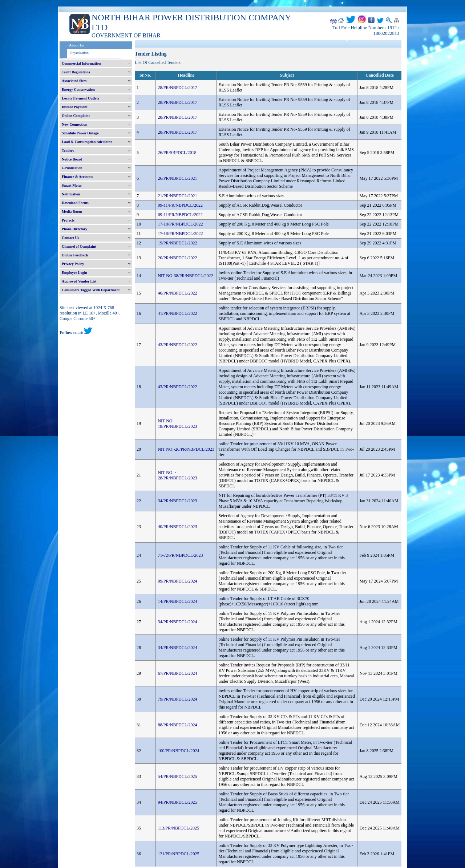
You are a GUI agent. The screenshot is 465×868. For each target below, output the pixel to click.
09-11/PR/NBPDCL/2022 (180, 205)
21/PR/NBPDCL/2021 (177, 196)
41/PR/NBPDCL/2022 (177, 313)
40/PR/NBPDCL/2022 (177, 293)
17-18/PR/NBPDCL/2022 (180, 224)
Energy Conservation (78, 90)
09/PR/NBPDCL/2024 (177, 581)
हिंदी (333, 22)
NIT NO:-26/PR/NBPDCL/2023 (186, 449)
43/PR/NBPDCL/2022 (177, 345)
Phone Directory (74, 229)
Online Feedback (75, 255)
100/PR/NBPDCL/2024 (178, 751)
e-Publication (72, 168)
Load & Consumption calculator (87, 142)
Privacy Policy (73, 264)
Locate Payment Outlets (80, 98)
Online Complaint (76, 116)
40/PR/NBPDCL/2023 (177, 527)
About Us (76, 45)
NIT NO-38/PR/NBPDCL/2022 (185, 276)
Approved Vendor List (79, 281)
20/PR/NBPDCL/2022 (177, 258)
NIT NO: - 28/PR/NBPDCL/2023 (177, 475)
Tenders (68, 151)
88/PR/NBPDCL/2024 (177, 725)
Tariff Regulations (76, 72)
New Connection (74, 124)
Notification (71, 194)
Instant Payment (75, 107)
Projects (68, 220)
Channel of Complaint (79, 246)
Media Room (72, 212)
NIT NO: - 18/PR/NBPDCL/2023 (177, 424)
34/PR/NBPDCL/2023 (177, 501)
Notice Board (72, 159)
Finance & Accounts (77, 177)
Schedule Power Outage (80, 133)
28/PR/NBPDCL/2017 (177, 88)
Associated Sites (74, 81)
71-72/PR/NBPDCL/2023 (180, 555)
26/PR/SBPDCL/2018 (177, 153)
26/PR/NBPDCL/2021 (177, 178)
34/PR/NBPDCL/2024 (177, 622)
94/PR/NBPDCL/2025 (177, 802)
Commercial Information (81, 63)
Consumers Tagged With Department (91, 290)
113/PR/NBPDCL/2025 (178, 828)
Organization (79, 53)
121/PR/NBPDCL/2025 (178, 854)
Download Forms (75, 203)
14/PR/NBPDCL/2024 (177, 601)
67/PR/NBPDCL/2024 (177, 673)
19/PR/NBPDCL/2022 (177, 243)
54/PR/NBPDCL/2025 (177, 776)
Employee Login (74, 273)
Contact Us (70, 238)
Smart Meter (72, 185)
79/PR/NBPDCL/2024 (177, 699)
